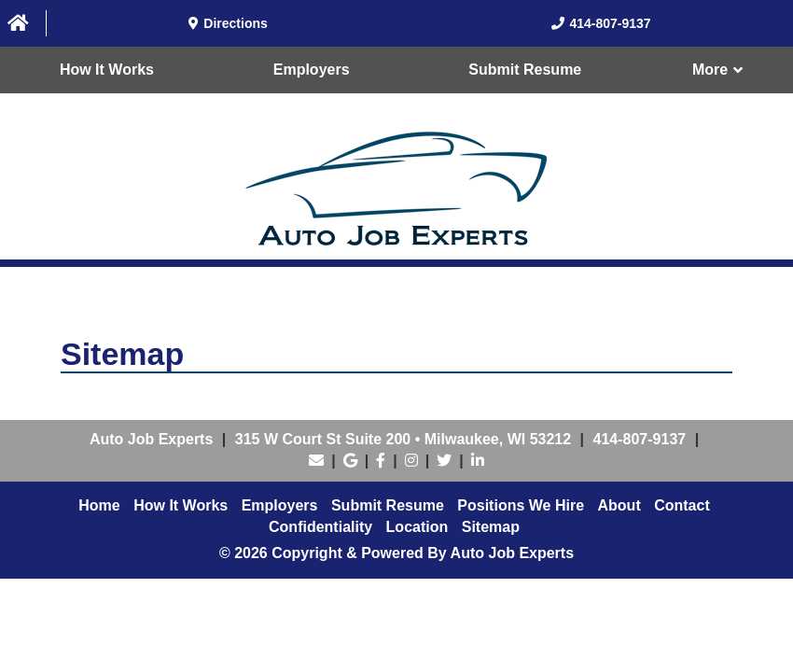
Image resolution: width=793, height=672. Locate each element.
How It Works (107, 70)
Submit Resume (525, 70)
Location (417, 527)
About (619, 505)
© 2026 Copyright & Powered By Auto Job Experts (396, 553)
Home (99, 505)
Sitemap (491, 527)
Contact (682, 505)
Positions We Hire (521, 505)
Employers (312, 70)
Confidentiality (320, 527)
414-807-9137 (640, 439)
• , (403, 439)
